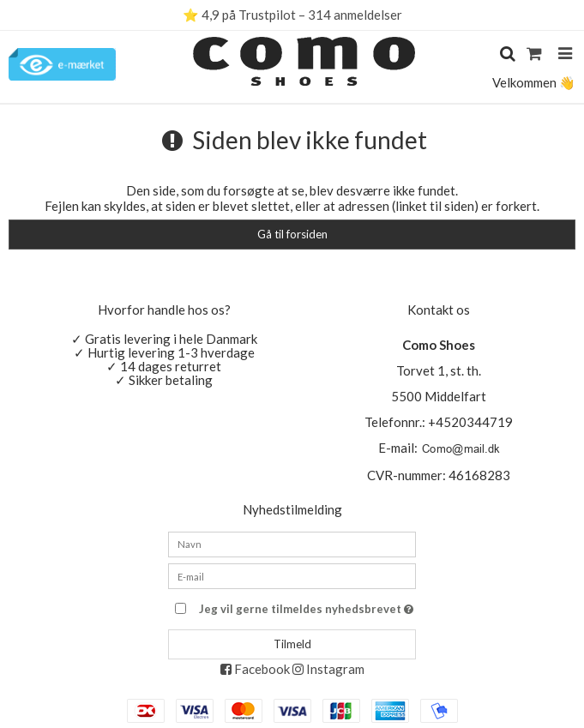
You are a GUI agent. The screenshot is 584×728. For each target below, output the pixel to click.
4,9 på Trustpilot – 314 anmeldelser (302, 15)
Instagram (328, 669)
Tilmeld (292, 644)
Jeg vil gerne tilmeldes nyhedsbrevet (307, 606)
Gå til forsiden (292, 234)
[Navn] (292, 542)
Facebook (255, 669)
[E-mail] (292, 575)
